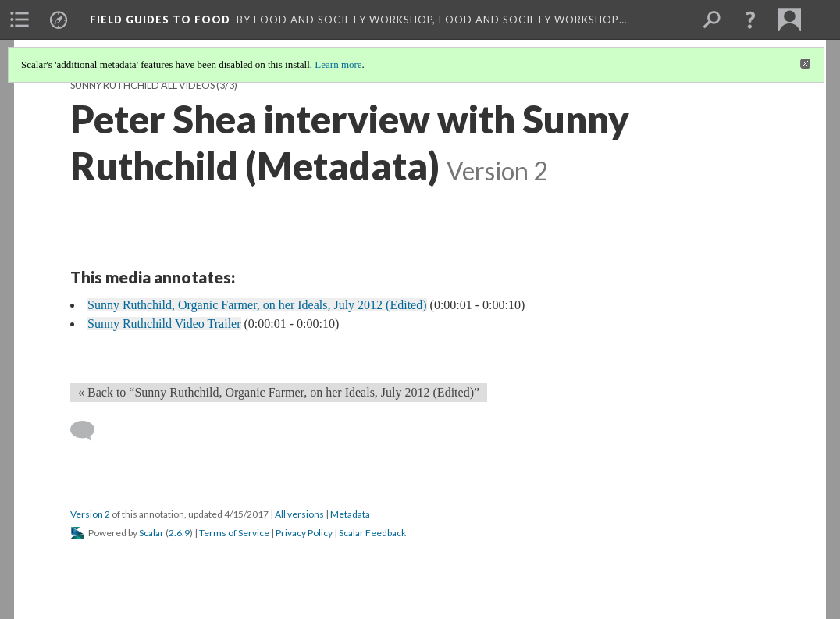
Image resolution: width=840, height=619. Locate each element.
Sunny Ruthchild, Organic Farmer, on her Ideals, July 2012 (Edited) (257, 305)
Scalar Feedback (372, 533)
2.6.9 (179, 533)
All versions (299, 514)
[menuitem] (20, 20)
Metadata (350, 514)
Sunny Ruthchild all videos (142, 85)
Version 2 (90, 514)
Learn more (338, 64)
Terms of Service (234, 533)
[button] (750, 20)
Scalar (151, 533)
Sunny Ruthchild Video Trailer (164, 324)
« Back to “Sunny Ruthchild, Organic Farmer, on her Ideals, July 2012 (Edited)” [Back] (279, 392)
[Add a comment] (89, 431)
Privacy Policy (304, 533)
